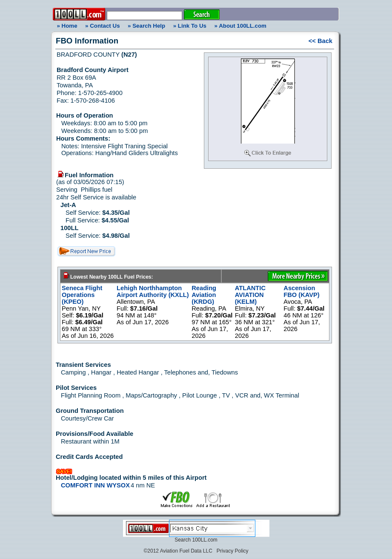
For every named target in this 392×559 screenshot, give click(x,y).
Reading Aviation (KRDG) (204, 295)
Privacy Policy (233, 551)
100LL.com (205, 540)
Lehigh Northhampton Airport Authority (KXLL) (153, 291)
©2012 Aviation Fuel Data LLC (178, 551)
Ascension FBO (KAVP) (301, 291)
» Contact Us (102, 26)
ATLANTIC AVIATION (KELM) (250, 295)
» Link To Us (190, 26)
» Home (66, 26)
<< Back (320, 41)
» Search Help (146, 26)
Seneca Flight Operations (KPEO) (82, 295)
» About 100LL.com (240, 26)
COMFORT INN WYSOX (95, 485)
